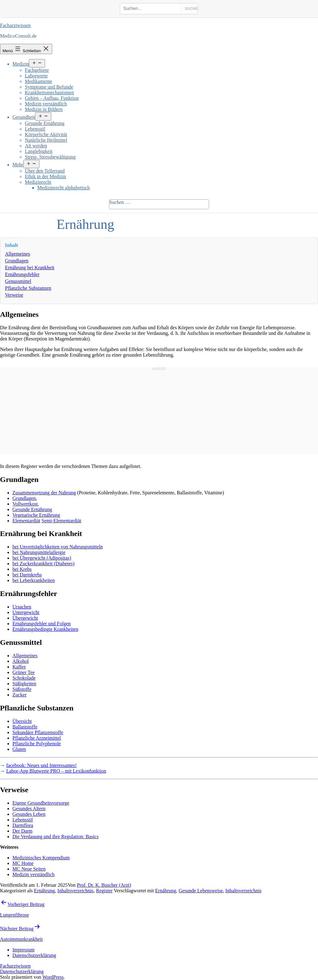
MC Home (23, 863)
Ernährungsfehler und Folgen (42, 624)
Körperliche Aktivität (46, 134)
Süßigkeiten (24, 684)
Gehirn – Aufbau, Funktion (52, 98)
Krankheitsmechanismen (49, 92)
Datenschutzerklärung (22, 971)
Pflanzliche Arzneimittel (37, 738)
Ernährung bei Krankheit (30, 268)
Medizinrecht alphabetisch (64, 188)
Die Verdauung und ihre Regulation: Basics (55, 837)
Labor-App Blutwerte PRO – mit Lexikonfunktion (56, 771)
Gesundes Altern (29, 809)
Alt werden (36, 146)
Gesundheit (24, 117)
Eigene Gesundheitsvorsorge (41, 803)
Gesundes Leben (29, 814)
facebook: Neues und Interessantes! (41, 765)
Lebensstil (35, 129)
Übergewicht (25, 618)
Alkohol (20, 661)
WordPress (53, 977)
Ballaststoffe (25, 727)
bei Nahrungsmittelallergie (39, 552)
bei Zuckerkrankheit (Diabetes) (43, 564)
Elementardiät (26, 521)
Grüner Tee (24, 672)
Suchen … (120, 202)
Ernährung (44, 891)
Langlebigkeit (39, 151)
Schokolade (24, 678)
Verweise (14, 295)
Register (104, 891)
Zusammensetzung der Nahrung (44, 493)
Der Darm (22, 831)
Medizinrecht (38, 182)
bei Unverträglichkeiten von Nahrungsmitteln (58, 547)
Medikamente (39, 81)
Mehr (18, 165)
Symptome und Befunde (49, 87)
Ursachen (22, 607)
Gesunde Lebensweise (201, 891)
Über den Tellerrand (45, 171)
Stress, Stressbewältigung (50, 157)
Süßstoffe (22, 689)
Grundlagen (17, 261)
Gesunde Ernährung (45, 123)
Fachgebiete (37, 70)
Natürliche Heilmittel (46, 140)
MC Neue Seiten (29, 869)
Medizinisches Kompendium (41, 858)
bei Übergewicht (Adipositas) (42, 558)
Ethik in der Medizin (45, 176)
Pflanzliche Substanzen (28, 288)
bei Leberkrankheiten (34, 580)
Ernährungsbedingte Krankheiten (45, 629)
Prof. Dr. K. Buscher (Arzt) (104, 885)
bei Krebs (22, 569)
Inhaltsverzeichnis (75, 891)
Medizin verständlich (46, 104)
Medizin (21, 64)
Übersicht (22, 721)
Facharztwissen (15, 25)
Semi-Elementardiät (61, 521)
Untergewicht (26, 612)
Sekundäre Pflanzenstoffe (38, 732)
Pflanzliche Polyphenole (37, 744)
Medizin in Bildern (44, 109)
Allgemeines (18, 254)
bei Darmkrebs (27, 575)
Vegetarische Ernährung (36, 515)
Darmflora (23, 825)
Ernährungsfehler (22, 274)
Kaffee (19, 667)
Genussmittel (18, 281)
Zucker (19, 695)
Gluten (19, 749)
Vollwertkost (25, 504)
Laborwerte (36, 76)
